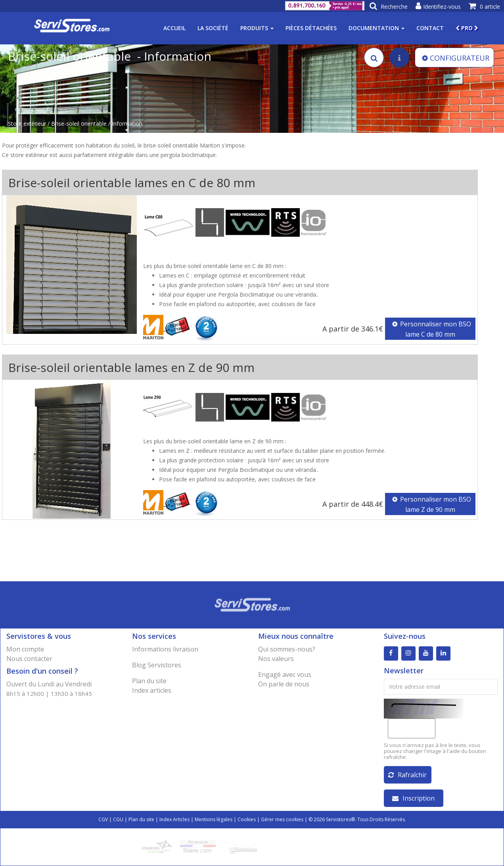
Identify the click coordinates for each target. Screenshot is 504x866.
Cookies (247, 819)
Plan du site (149, 681)
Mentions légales (214, 819)
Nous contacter (29, 659)
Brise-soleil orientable (79, 124)
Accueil (174, 28)
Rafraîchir (407, 775)
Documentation (377, 28)
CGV (103, 819)
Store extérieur (27, 124)
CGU (118, 819)
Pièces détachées (311, 28)
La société (213, 28)
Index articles (152, 690)
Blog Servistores (157, 665)
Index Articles (174, 819)
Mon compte (25, 649)
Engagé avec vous (285, 674)
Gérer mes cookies (282, 819)
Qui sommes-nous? (287, 649)
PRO (467, 28)
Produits (257, 28)
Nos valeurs (276, 659)
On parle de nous (284, 684)
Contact (430, 28)
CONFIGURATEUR (456, 58)
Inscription (413, 798)
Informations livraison (165, 649)
